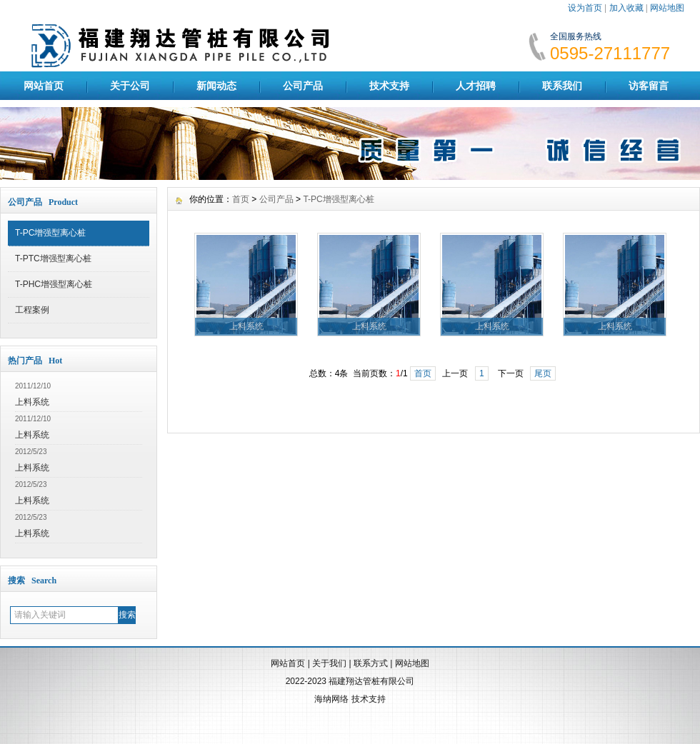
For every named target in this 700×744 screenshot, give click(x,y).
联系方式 (371, 663)
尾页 (543, 373)
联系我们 (562, 86)
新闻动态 (216, 86)
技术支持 (389, 86)
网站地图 (667, 8)
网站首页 (44, 86)
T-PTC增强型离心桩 (53, 258)
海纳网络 (331, 699)
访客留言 (649, 86)
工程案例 (32, 310)
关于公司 (130, 86)
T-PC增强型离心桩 (50, 233)
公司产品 (303, 86)
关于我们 (329, 663)
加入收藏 (626, 8)
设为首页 (585, 8)
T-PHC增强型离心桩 (54, 284)
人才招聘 (476, 86)
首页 (241, 199)
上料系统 (32, 402)
